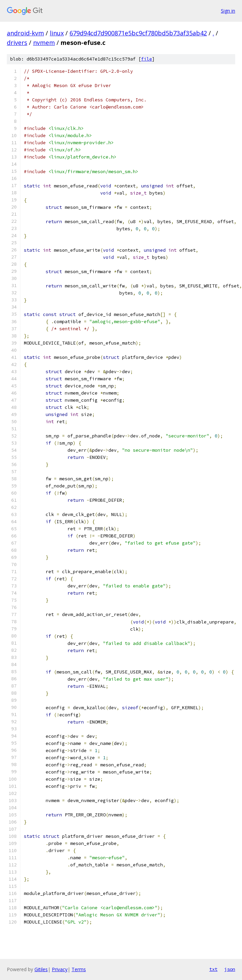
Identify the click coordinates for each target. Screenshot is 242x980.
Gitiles (41, 969)
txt (213, 969)
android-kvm (25, 33)
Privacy (60, 969)
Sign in (228, 11)
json (230, 969)
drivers (17, 43)
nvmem (44, 43)
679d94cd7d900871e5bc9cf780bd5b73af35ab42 (138, 33)
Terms (79, 969)
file (147, 59)
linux (57, 33)
